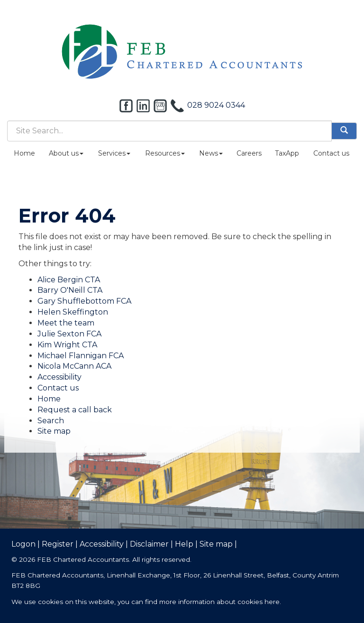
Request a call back (75, 410)
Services (114, 153)
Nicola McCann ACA (74, 366)
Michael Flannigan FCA (81, 356)
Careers (249, 153)
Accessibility (59, 377)
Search (51, 421)
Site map (54, 431)
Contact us (331, 153)
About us (66, 153)
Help (184, 544)
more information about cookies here (219, 602)
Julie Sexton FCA (69, 334)
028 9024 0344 (216, 105)
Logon (23, 544)
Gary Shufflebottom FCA (84, 301)
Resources (165, 153)
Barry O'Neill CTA (70, 290)
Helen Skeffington (73, 312)
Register (58, 544)
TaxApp (287, 153)
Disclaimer (149, 544)
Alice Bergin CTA (69, 280)
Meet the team (66, 323)
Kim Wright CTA (67, 345)
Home (24, 153)
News (211, 153)
